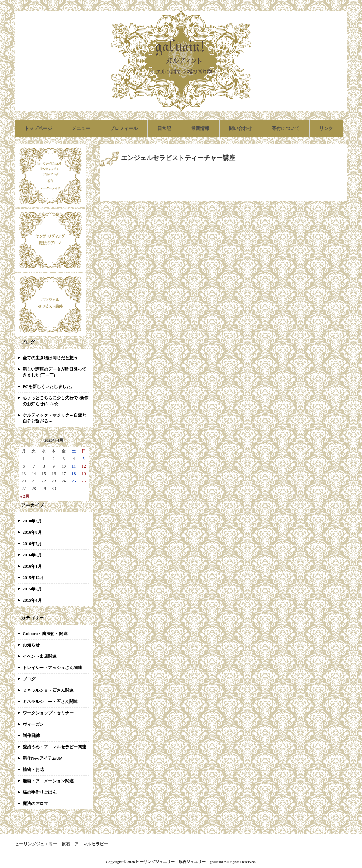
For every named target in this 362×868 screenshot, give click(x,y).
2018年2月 (32, 521)
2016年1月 (32, 566)
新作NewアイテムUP (42, 758)
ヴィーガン (33, 724)
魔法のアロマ (35, 804)
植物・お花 (33, 770)
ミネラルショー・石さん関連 (50, 702)
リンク (326, 128)
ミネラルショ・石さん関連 (48, 690)
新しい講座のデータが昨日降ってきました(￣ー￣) (54, 372)
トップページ (38, 128)
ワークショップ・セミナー (48, 713)
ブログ (29, 679)
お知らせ (31, 645)
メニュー (81, 128)
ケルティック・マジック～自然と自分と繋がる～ (54, 418)
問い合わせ (241, 128)
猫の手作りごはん (40, 792)
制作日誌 (31, 736)
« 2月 (25, 496)
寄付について (286, 128)
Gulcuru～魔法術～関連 (45, 634)
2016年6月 (32, 555)
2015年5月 (32, 589)
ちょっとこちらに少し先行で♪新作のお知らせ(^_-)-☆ (56, 401)
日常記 (164, 128)
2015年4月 (32, 600)
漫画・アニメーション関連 (48, 781)
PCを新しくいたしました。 (49, 387)
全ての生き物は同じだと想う (50, 358)
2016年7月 (32, 544)
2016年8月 (32, 532)
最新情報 (200, 128)
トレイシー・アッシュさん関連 (52, 668)
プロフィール (124, 128)
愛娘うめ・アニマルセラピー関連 (54, 747)
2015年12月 (33, 578)
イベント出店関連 (40, 656)
